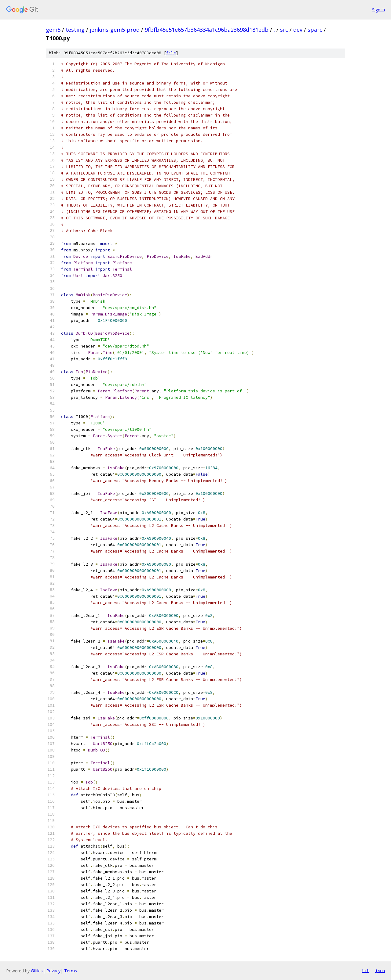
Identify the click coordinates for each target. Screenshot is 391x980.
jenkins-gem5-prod (115, 30)
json (380, 971)
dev (298, 30)
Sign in (378, 10)
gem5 (53, 30)
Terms (71, 971)
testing (75, 30)
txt (365, 971)
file (171, 53)
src (284, 30)
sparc (315, 30)
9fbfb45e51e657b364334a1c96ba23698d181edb (207, 30)
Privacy (53, 971)
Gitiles (37, 971)
